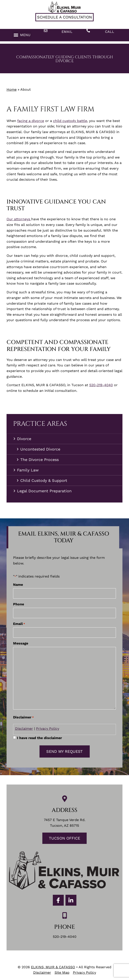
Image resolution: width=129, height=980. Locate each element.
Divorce (25, 439)
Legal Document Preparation (44, 491)
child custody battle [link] (70, 121)
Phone (19, 604)
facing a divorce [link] (31, 121)
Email (67, 32)
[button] (22, 35)
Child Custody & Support (44, 480)
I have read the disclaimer (40, 738)
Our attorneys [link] (19, 219)
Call (110, 32)
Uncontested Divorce (40, 449)
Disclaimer (24, 729)
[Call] (88, 31)
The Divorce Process (40, 460)
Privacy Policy (48, 729)
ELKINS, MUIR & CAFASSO (53, 967)
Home (12, 89)
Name (18, 585)
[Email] (46, 31)
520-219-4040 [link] (101, 385)
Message (21, 643)
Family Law (29, 470)
